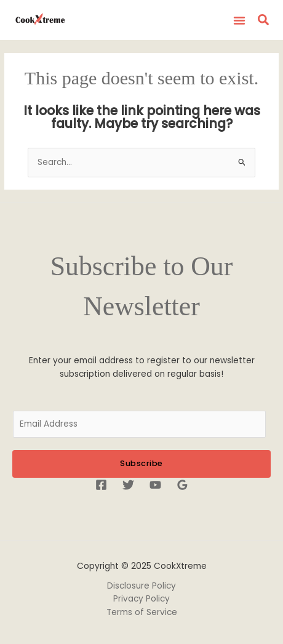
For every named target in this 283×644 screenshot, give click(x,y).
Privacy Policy (141, 599)
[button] (239, 20)
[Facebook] (101, 485)
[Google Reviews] (182, 485)
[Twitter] (128, 485)
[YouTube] (155, 485)
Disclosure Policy (141, 586)
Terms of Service (142, 612)
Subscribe (141, 463)
